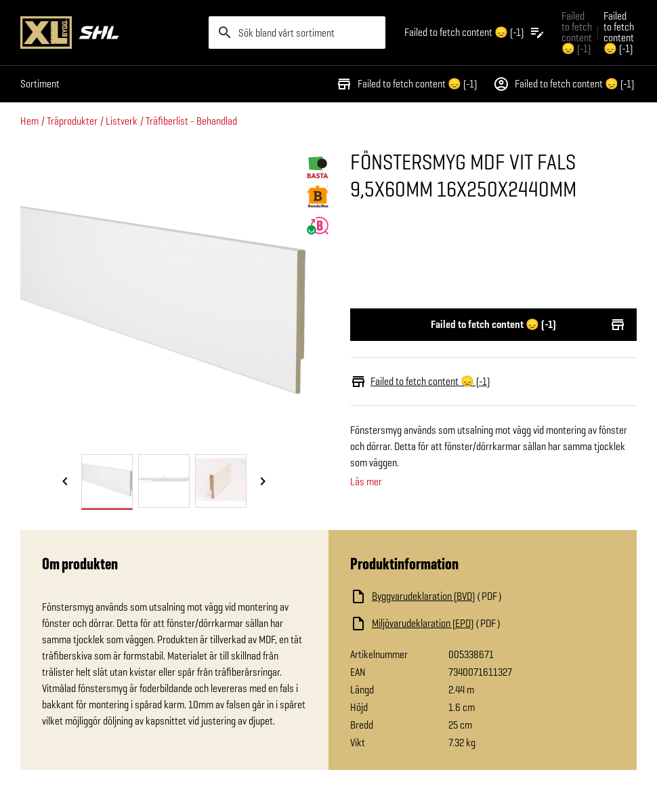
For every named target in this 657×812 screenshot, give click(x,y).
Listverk (122, 121)
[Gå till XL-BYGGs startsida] (109, 33)
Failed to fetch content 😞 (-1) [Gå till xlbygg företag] (577, 32)
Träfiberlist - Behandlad (191, 121)
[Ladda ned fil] (483, 596)
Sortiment (40, 84)
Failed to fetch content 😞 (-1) (406, 84)
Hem (29, 121)
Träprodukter (72, 121)
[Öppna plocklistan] (475, 33)
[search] (297, 33)
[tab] (107, 481)
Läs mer (366, 482)
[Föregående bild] (65, 482)
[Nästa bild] (263, 482)
